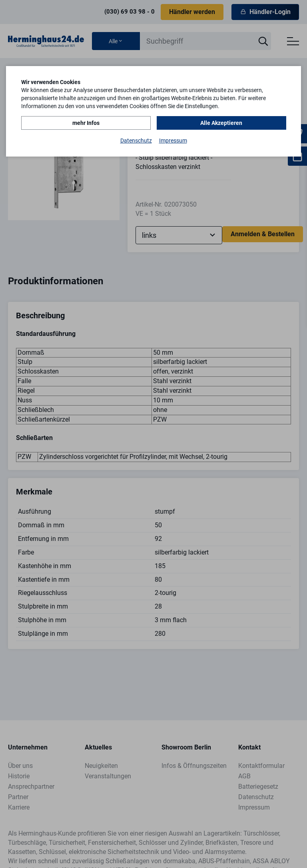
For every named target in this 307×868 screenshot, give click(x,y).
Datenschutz (136, 141)
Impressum (173, 141)
